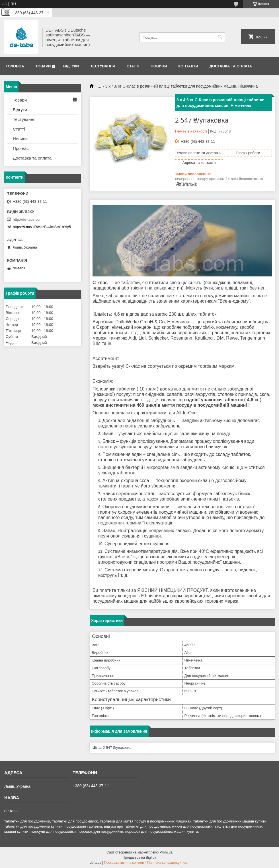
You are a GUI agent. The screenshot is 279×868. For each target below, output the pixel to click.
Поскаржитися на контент (124, 863)
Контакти (188, 66)
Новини (159, 66)
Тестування (103, 66)
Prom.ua (166, 852)
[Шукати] (220, 37)
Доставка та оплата (231, 66)
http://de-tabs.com (28, 219)
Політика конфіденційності (168, 863)
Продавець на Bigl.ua (139, 857)
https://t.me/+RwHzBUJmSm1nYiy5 (42, 227)
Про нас (21, 148)
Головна (15, 66)
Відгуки (71, 66)
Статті (133, 66)
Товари (43, 66)
